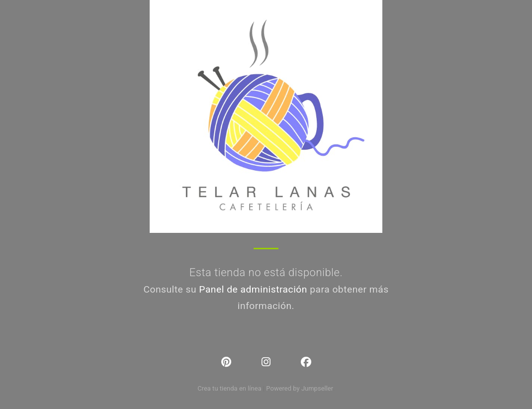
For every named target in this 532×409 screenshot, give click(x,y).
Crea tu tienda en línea (230, 388)
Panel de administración (253, 289)
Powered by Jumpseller (299, 388)
